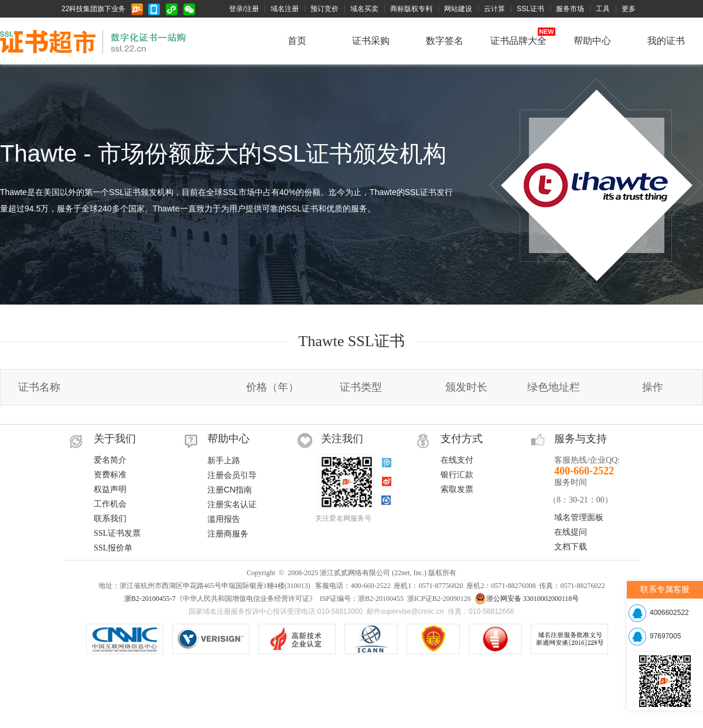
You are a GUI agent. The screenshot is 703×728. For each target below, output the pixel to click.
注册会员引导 (232, 475)
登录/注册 (244, 9)
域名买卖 (364, 9)
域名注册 (285, 9)
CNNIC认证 (125, 639)
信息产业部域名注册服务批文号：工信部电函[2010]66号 (569, 639)
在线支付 (457, 460)
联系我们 (110, 519)
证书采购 (371, 41)
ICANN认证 (371, 639)
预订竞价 (325, 9)
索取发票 (457, 489)
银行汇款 (457, 475)
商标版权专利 (411, 9)
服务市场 (570, 9)
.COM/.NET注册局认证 (211, 639)
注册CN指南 (230, 490)
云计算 (494, 9)
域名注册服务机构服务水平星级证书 (495, 639)
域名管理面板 (579, 517)
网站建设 (458, 9)
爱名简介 (110, 460)
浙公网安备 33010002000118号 (527, 599)
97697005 (665, 636)
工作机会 (110, 504)
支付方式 (462, 439)
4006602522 (669, 613)
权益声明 (110, 489)
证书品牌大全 (518, 41)
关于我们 (115, 439)
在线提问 (571, 532)
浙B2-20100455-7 (150, 599)
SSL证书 (530, 9)
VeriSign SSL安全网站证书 (297, 639)
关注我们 (342, 439)
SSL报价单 (113, 548)
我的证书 (666, 41)
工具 (603, 9)
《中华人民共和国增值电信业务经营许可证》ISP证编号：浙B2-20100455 (433, 639)
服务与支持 (581, 439)
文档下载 (571, 547)
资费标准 (110, 475)
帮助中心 (592, 41)
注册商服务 (228, 534)
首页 (297, 41)
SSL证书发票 (117, 533)
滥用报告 (224, 519)
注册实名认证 (232, 504)
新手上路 (224, 460)
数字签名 (445, 41)
